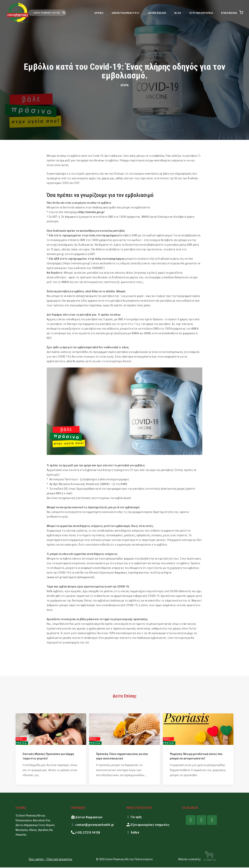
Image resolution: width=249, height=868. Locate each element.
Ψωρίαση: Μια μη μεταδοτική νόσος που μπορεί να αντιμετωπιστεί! (196, 757)
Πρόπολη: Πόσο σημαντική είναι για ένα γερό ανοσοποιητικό (122, 757)
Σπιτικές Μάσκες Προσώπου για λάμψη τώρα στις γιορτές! (48, 757)
